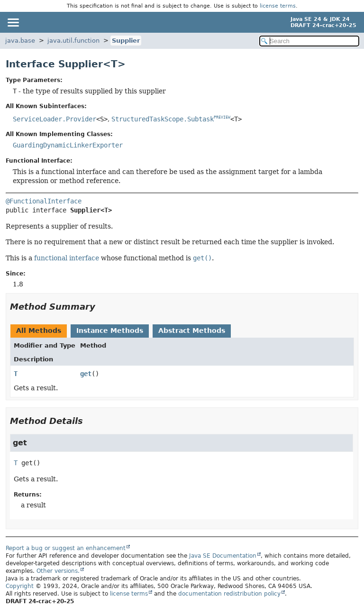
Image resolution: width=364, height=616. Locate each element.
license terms (278, 6)
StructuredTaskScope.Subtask (163, 119)
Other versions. (58, 571)
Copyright (20, 586)
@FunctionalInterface (44, 201)
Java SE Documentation (223, 556)
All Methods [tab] (39, 331)
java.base (20, 41)
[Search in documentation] (309, 41)
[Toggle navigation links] (13, 22)
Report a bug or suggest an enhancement (66, 548)
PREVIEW (222, 117)
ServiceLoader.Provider (55, 119)
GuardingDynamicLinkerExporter (68, 145)
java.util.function (73, 41)
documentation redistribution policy (229, 594)
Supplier (126, 41)
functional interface (67, 258)
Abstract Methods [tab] (192, 331)
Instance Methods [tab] (110, 331)
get (86, 374)
